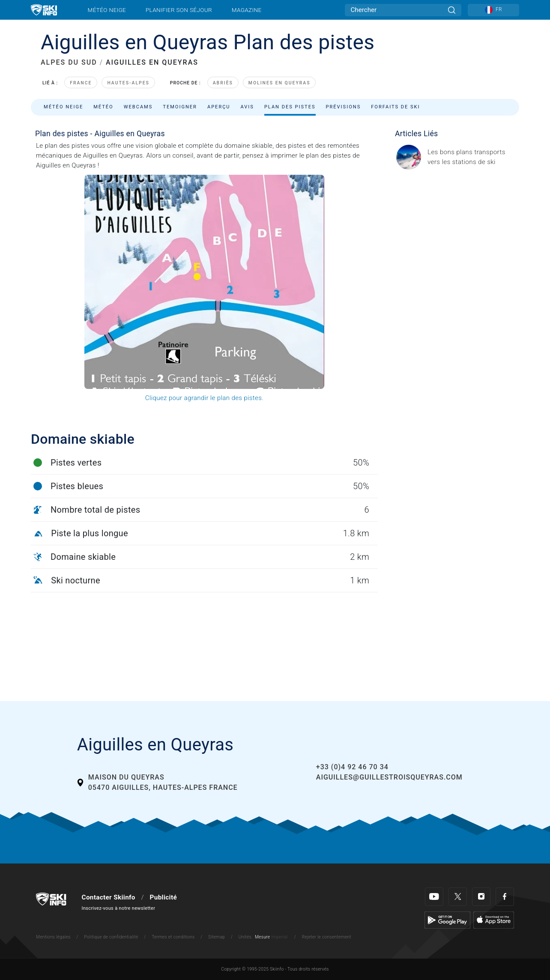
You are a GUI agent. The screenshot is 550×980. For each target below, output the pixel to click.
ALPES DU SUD (69, 62)
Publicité (163, 897)
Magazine (247, 10)
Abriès (223, 83)
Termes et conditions (173, 937)
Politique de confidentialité (111, 937)
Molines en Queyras (279, 83)
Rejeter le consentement (327, 937)
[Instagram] (481, 897)
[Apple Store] (494, 920)
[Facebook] (505, 897)
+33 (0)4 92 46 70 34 (352, 767)
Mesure (262, 937)
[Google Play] (447, 920)
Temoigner (180, 107)
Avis (247, 107)
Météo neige (107, 10)
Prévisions (344, 107)
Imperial (279, 937)
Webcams (138, 107)
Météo (103, 107)
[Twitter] (458, 897)
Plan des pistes (290, 107)
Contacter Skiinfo (109, 897)
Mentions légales (53, 937)
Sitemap (217, 937)
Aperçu (219, 107)
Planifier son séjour (179, 10)
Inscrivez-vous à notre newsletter (119, 908)
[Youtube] (434, 897)
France (81, 83)
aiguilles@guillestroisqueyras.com (389, 777)
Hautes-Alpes (128, 83)
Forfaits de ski (395, 107)
